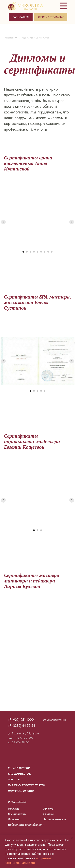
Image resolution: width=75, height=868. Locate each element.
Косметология (18, 768)
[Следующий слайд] (72, 222)
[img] (25, 6)
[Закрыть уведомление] (72, 838)
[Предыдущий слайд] (3, 222)
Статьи (48, 814)
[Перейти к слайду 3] (30, 252)
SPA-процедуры (19, 774)
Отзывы (13, 809)
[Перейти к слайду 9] (52, 252)
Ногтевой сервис (20, 791)
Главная (9, 37)
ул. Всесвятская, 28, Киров (23, 733)
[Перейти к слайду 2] (27, 252)
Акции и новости (54, 819)
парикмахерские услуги (26, 785)
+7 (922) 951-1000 (20, 720)
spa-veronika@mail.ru (54, 720)
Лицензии (14, 819)
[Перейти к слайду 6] (41, 252)
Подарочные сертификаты (26, 824)
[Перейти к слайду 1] (23, 252)
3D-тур (48, 809)
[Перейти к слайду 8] (48, 252)
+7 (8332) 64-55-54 (21, 726)
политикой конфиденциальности (28, 861)
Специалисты (17, 814)
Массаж (14, 780)
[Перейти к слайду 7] (45, 252)
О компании (17, 802)
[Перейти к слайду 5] (37, 252)
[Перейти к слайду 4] (34, 252)
